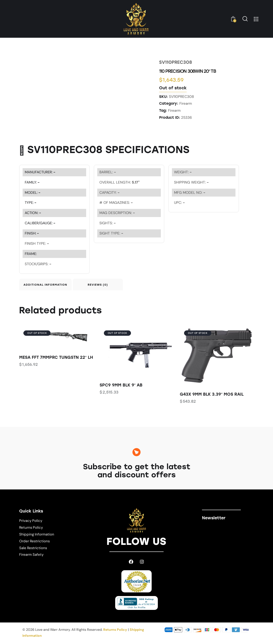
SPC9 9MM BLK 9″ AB (121, 386)
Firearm (186, 103)
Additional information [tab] (49, 285)
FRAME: (31, 253)
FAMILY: (32, 182)
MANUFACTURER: (40, 172)
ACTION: (33, 213)
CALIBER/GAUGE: (40, 223)
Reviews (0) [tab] (109, 285)
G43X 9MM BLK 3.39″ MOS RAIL (212, 396)
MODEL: (33, 192)
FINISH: (32, 233)
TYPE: (31, 202)
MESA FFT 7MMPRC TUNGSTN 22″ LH (56, 359)
